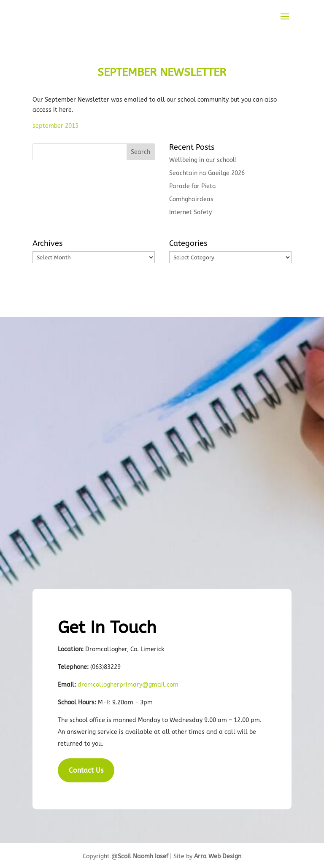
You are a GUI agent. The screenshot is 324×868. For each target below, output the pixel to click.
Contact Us (86, 770)
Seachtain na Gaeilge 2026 (207, 173)
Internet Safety (190, 212)
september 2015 (56, 126)
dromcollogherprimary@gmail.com (128, 685)
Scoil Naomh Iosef (143, 856)
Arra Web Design (218, 856)
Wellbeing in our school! (203, 160)
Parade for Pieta (193, 186)
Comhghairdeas (191, 199)
